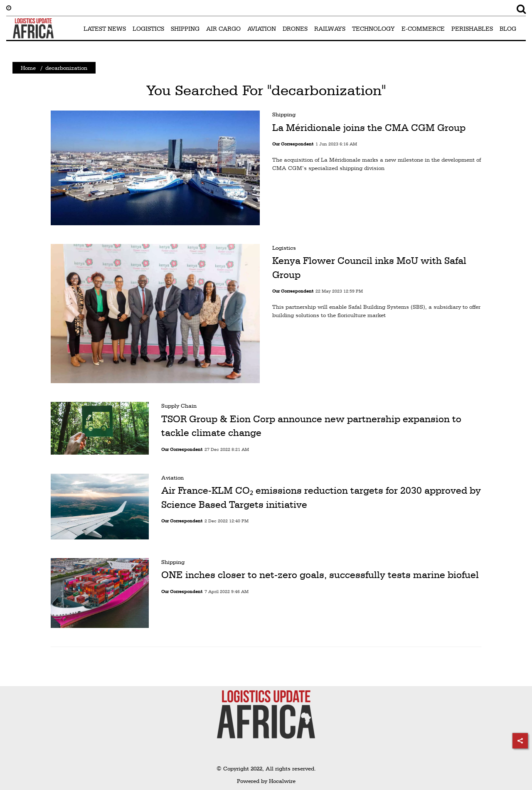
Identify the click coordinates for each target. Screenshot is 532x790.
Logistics (284, 248)
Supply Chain (179, 406)
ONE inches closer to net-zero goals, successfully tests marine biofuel (320, 575)
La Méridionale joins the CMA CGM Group (369, 128)
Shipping (284, 114)
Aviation (172, 477)
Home (28, 68)
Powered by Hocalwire (266, 781)
